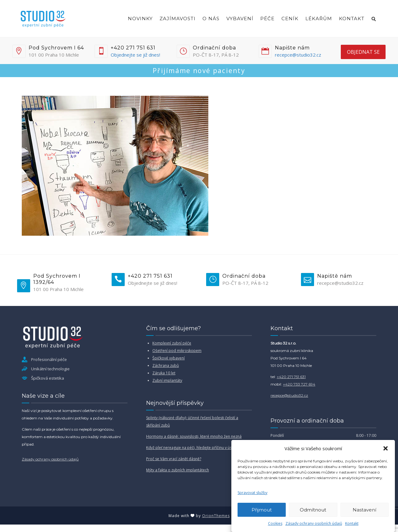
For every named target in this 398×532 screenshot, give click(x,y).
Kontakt (352, 523)
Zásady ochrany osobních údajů (314, 523)
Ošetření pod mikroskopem (177, 351)
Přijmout (262, 510)
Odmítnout (313, 510)
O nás (211, 19)
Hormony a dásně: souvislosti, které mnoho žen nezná (194, 436)
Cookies (275, 523)
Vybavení (240, 19)
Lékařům (319, 19)
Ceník (290, 19)
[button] (386, 448)
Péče (267, 19)
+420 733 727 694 (299, 384)
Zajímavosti (178, 19)
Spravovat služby (252, 493)
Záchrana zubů (166, 365)
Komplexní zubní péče (172, 343)
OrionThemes (216, 516)
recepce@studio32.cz (298, 55)
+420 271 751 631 (291, 377)
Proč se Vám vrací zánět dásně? (174, 459)
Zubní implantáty (167, 380)
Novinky (140, 19)
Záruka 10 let (164, 373)
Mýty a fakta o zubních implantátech (178, 470)
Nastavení (364, 510)
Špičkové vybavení (169, 358)
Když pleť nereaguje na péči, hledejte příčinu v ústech (193, 448)
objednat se (363, 52)
